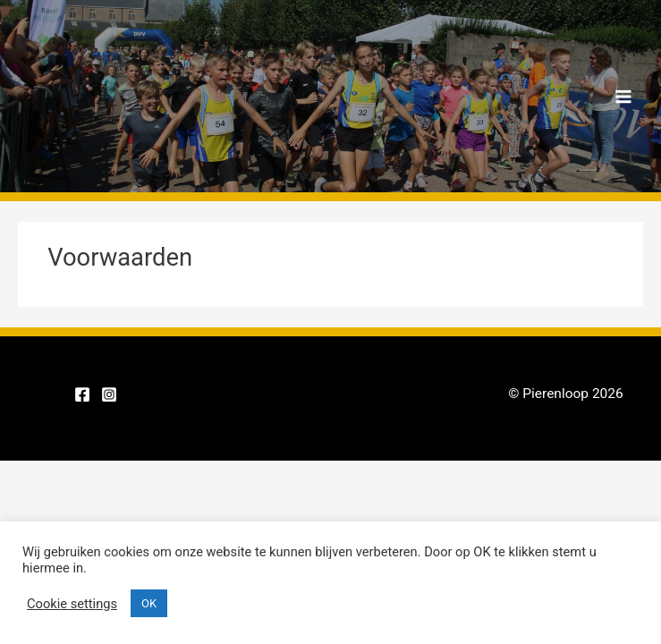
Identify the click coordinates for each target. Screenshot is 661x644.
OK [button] (149, 603)
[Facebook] (82, 394)
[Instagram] (109, 394)
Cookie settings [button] (72, 604)
